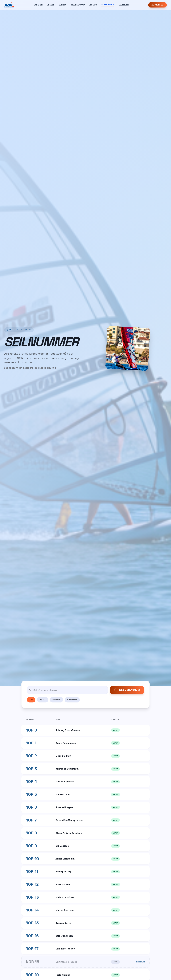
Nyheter (38, 5)
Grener (51, 5)
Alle (31, 700)
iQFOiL (43, 700)
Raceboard (72, 700)
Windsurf (56, 700)
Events (63, 5)
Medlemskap (78, 5)
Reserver (141, 962)
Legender (124, 5)
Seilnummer (108, 4)
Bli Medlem (158, 5)
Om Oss (93, 5)
